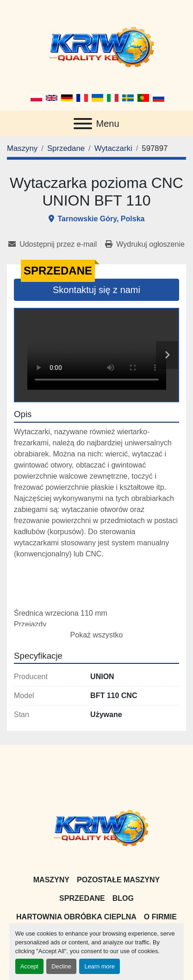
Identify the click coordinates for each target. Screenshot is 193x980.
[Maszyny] (22, 148)
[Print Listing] (145, 244)
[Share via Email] (54, 244)
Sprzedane (82, 898)
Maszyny (51, 880)
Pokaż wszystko (97, 635)
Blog (123, 898)
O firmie (160, 917)
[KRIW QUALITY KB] (96, 827)
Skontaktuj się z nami (96, 290)
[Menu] (83, 124)
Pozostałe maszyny (118, 880)
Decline (61, 966)
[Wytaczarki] (113, 148)
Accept (29, 966)
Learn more (99, 966)
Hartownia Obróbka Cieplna (76, 917)
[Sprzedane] (66, 148)
